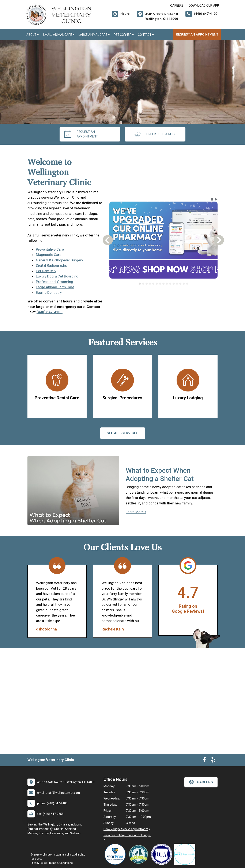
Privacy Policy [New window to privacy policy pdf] (39, 863)
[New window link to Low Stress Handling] (139, 854)
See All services (123, 433)
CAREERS (177, 5)
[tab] (140, 284)
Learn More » (136, 512)
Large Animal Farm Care (55, 287)
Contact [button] (146, 35)
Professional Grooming (54, 282)
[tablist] (163, 284)
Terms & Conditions (61, 863)
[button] (212, 199)
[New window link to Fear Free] (116, 854)
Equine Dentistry (49, 293)
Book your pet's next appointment (126, 829)
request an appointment (81, 134)
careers (201, 782)
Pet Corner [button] (124, 35)
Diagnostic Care (49, 255)
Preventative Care (50, 249)
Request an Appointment (197, 34)
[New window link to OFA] (163, 854)
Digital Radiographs (51, 265)
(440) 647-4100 (50, 312)
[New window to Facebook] (204, 761)
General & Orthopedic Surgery (59, 260)
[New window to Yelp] (213, 761)
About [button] (33, 35)
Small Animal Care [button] (59, 35)
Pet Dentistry (46, 271)
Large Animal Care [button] (94, 35)
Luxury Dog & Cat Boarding (57, 276)
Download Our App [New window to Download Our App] (204, 5)
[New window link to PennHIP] (186, 854)
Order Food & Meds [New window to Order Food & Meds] (155, 134)
